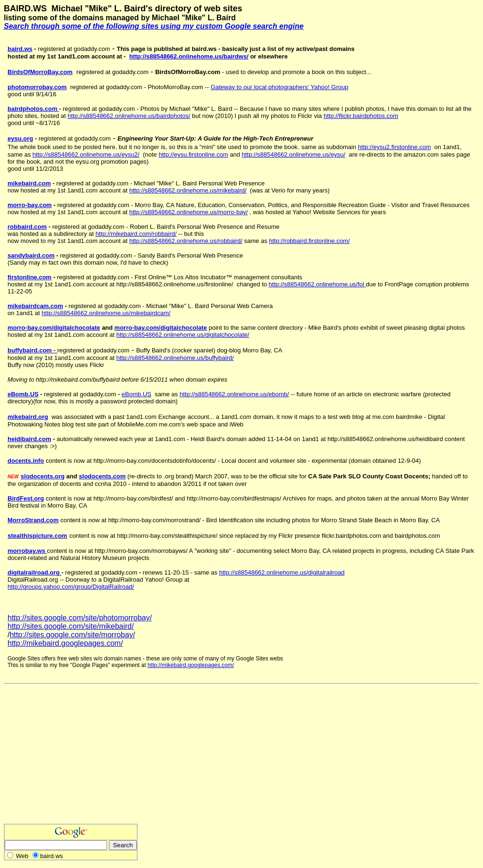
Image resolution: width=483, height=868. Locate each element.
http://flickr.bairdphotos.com (361, 116)
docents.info (26, 461)
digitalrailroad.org (34, 572)
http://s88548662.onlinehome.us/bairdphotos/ (129, 116)
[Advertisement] (83, 758)
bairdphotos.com (33, 109)
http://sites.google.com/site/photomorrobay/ (80, 618)
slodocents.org (43, 476)
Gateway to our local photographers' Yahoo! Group (280, 87)
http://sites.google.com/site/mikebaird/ (71, 626)
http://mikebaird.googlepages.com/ (65, 643)
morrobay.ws (27, 551)
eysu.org (20, 138)
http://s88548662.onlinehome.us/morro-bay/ (189, 212)
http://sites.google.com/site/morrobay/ (72, 635)
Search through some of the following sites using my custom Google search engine (154, 26)
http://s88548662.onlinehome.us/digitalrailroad (282, 572)
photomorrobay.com (37, 87)
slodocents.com (102, 476)
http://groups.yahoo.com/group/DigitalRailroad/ (71, 587)
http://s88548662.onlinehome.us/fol (317, 284)
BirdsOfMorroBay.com (40, 72)
